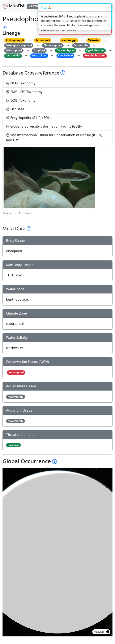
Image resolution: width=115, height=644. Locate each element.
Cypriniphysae (66, 50)
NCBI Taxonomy (21, 83)
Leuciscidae (39, 55)
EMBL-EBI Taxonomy (24, 92)
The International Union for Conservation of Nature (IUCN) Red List (54, 137)
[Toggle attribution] (108, 632)
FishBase (15, 109)
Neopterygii (69, 40)
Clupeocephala (53, 45)
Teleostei (94, 40)
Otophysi (39, 50)
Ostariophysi (14, 50)
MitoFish (23, 6)
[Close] (108, 7)
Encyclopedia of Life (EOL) (28, 118)
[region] (57, 552)
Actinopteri (43, 40)
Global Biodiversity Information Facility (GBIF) (44, 126)
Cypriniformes (95, 50)
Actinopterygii (15, 40)
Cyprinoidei (13, 55)
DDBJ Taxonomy (21, 100)
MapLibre (99, 632)
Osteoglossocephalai (19, 45)
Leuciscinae (65, 55)
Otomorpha (81, 45)
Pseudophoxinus (95, 55)
